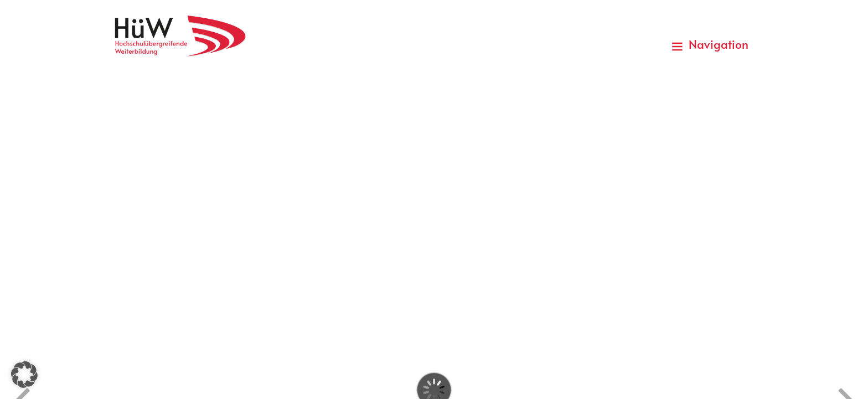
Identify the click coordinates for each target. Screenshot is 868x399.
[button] (24, 375)
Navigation (710, 44)
